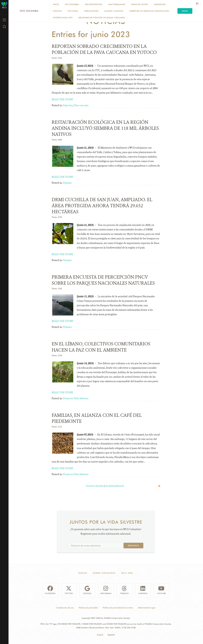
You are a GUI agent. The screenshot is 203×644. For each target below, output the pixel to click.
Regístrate (133, 546)
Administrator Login (147, 608)
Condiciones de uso (65, 608)
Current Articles (95, 486)
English (100, 635)
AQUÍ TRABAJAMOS (117, 4)
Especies (68, 105)
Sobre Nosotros (104, 573)
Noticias (57, 11)
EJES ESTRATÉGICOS (94, 4)
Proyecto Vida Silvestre (76, 398)
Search (120, 486)
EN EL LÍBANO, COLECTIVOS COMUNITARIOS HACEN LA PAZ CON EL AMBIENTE (101, 347)
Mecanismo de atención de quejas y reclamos (102, 18)
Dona (185, 11)
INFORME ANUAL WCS (63, 18)
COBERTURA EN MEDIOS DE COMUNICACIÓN (149, 11)
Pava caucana (81, 105)
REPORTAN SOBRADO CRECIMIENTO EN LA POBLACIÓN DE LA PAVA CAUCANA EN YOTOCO (104, 49)
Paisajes (67, 183)
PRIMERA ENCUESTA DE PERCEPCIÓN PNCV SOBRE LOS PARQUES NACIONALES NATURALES (103, 280)
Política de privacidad (88, 608)
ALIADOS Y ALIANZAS (114, 11)
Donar (83, 573)
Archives (110, 486)
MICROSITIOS (160, 4)
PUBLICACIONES (91, 11)
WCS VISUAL (73, 11)
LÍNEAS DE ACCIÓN (140, 4)
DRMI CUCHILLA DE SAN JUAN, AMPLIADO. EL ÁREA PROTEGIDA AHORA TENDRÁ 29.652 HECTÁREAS (102, 206)
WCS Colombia (29, 11)
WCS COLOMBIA (72, 4)
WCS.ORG (127, 573)
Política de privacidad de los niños (118, 608)
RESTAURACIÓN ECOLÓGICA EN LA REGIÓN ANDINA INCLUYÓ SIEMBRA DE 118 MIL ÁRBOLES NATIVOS (105, 128)
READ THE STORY (62, 99)
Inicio (56, 4)
